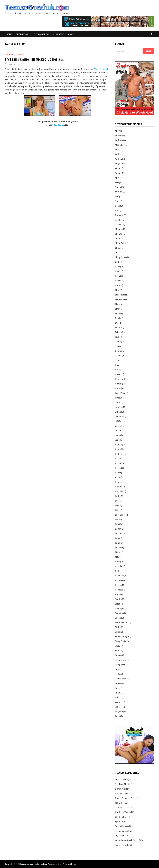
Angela (118, 168)
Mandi (118, 548)
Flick (117, 337)
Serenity (119, 613)
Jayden (118, 407)
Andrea (118, 159)
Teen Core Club (101, 69)
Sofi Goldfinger (122, 636)
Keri (117, 473)
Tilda (117, 674)
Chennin (119, 234)
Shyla (118, 627)
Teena (118, 655)
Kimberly (119, 482)
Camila (118, 220)
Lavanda (119, 491)
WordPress (63, 864)
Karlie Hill (9, 55)
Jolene (118, 430)
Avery (118, 196)
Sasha (118, 608)
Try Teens (20, 55)
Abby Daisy (120, 135)
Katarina (119, 459)
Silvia (117, 632)
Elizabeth (119, 295)
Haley (118, 365)
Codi (117, 262)
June (117, 440)
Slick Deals (59, 34)
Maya (118, 552)
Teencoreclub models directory (33, 864)
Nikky (118, 571)
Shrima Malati (122, 622)
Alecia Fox (120, 145)
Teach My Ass (121, 826)
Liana (118, 510)
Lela (117, 505)
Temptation (121, 660)
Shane (118, 618)
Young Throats (122, 845)
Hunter (118, 384)
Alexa (118, 150)
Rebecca (119, 590)
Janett (118, 402)
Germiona (120, 351)
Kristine (119, 487)
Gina (117, 360)
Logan (118, 529)
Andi (117, 154)
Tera (117, 669)
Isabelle (119, 398)
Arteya (118, 182)
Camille (119, 224)
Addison (119, 140)
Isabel (118, 388)
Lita (117, 524)
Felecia (118, 332)
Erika (117, 313)
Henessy (119, 379)
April (117, 178)
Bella (117, 206)
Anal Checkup (121, 779)
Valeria (118, 697)
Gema (118, 341)
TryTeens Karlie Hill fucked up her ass (34, 59)
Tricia (118, 688)
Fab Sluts (119, 803)
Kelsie (118, 468)
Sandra (118, 599)
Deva (117, 276)
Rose (117, 594)
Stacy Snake (121, 641)
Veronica (119, 702)
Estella (118, 318)
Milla (117, 557)
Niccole (119, 566)
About (71, 34)
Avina (118, 201)
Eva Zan (119, 327)
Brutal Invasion (122, 789)
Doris (118, 285)
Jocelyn (119, 426)
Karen (118, 449)
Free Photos (22, 34)
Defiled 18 (120, 793)
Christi (118, 248)
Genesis (119, 346)
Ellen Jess (120, 304)
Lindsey (119, 519)
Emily (118, 309)
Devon (118, 281)
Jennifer (119, 416)
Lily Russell (120, 515)
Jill (116, 421)
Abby (117, 131)
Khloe (118, 477)
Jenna (118, 412)
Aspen (118, 187)
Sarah (118, 604)
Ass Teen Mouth (123, 784)
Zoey (117, 716)
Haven (118, 374)
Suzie (118, 651)
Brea (117, 210)
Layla (118, 496)
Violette (119, 707)
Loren (118, 538)
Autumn (119, 192)
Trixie (118, 693)
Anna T (118, 173)
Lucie (118, 543)
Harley (118, 370)
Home (9, 34)
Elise (117, 290)
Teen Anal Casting (124, 831)
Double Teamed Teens (126, 798)
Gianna (118, 356)
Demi (118, 271)
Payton (118, 580)
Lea (117, 501)
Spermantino (121, 821)
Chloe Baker (121, 243)
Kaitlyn (118, 445)
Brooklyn (119, 215)
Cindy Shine (120, 257)
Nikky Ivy (119, 576)
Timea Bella (121, 679)
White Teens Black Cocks (127, 840)
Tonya (118, 683)
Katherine (120, 463)
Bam (73, 864)
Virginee (119, 711)
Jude (117, 435)
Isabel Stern (121, 393)
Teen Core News (42, 34)
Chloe (118, 238)
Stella (118, 646)
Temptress (120, 665)
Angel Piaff (120, 164)
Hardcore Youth (122, 812)
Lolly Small (120, 533)
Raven (118, 585)
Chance (118, 229)
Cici (117, 253)
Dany (117, 267)
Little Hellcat (121, 817)
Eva (117, 323)
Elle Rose (119, 299)
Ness (117, 562)
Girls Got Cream (123, 807)
